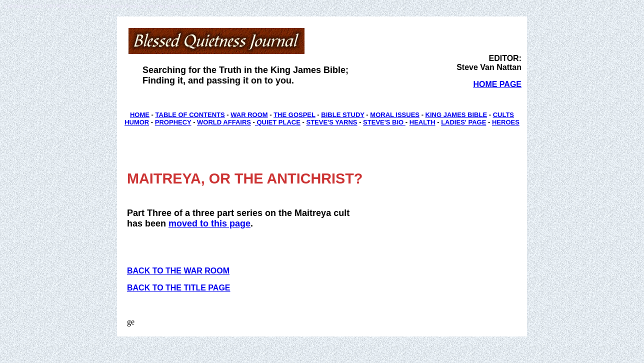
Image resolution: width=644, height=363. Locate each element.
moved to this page (209, 223)
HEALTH (422, 122)
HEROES (506, 122)
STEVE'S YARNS (331, 122)
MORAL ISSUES (395, 115)
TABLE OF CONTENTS (190, 115)
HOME (140, 115)
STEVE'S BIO (384, 122)
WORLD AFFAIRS (224, 122)
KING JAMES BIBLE (456, 115)
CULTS (503, 115)
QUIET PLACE (278, 122)
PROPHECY (173, 122)
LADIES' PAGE (463, 122)
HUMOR (137, 122)
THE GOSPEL (294, 115)
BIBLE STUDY (342, 115)
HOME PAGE (497, 84)
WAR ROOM (249, 115)
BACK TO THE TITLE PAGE (179, 288)
